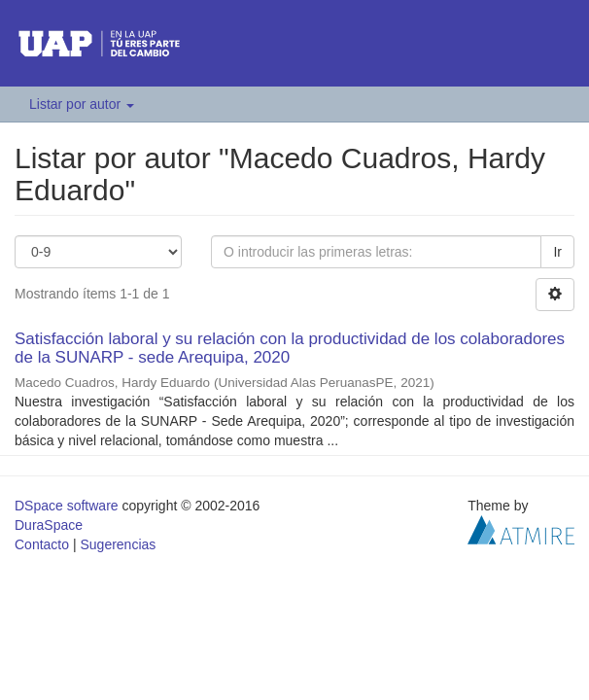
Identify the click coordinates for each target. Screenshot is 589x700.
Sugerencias (118, 544)
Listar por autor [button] (82, 104)
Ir (557, 252)
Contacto (42, 544)
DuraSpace (49, 525)
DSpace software (67, 506)
